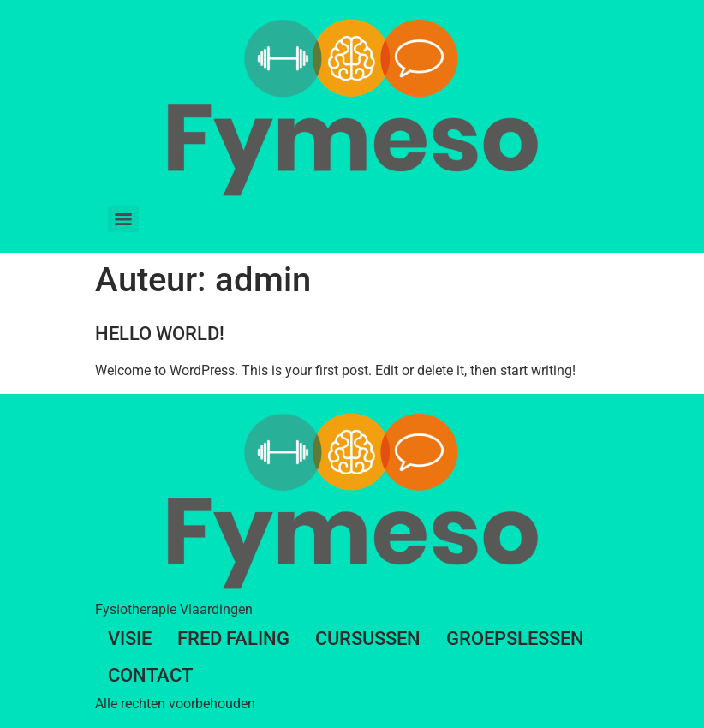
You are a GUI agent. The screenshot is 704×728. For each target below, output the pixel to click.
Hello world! (160, 334)
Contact (150, 675)
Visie (130, 638)
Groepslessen (515, 638)
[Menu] (123, 219)
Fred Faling (233, 638)
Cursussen (368, 638)
